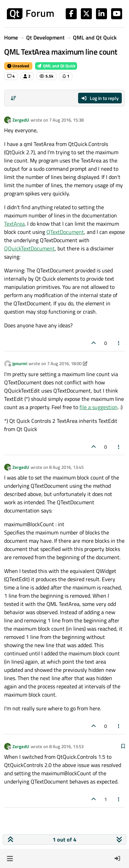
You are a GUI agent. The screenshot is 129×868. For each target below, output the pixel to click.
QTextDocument (65, 232)
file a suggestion (99, 407)
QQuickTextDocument (29, 248)
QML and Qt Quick (56, 66)
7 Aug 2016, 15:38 (66, 120)
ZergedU (21, 120)
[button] (10, 858)
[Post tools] (119, 343)
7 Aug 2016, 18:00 (64, 363)
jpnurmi (20, 363)
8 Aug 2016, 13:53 (66, 746)
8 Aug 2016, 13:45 (66, 467)
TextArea (14, 224)
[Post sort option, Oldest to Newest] (13, 98)
